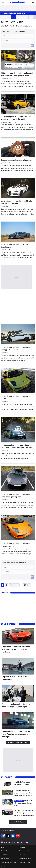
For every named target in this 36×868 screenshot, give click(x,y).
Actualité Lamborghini (9, 624)
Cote (31, 17)
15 (25, 585)
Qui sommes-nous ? (24, 851)
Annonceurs (22, 847)
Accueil (3, 17)
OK (32, 45)
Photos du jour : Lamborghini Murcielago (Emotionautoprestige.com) (16, 496)
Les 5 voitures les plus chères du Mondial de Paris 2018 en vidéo (17, 202)
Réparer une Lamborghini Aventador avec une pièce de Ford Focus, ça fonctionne (16, 649)
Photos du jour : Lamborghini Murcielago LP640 (16, 398)
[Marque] (18, 36)
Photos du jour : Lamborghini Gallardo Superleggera (15, 246)
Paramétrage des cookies (25, 862)
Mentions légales (5, 859)
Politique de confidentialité (25, 859)
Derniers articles (8, 777)
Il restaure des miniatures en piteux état (16, 160)
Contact (3, 847)
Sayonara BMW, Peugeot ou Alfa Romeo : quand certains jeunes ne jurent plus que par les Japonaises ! (24, 813)
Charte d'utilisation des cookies (8, 862)
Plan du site (22, 855)
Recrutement (4, 855)
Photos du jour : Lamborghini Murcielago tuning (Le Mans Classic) (16, 349)
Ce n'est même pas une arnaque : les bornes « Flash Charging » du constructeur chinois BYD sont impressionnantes (23, 793)
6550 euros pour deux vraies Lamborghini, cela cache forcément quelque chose (17, 74)
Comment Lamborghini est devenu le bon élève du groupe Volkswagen (16, 705)
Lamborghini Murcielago (13, 13)
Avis (9, 17)
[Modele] (18, 41)
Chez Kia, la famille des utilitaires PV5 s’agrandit (22, 783)
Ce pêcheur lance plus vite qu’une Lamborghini (15, 678)
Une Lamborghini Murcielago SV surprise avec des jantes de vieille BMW (17, 118)
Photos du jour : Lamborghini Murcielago (16, 543)
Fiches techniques (22, 17)
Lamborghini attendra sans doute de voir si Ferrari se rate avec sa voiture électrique (16, 734)
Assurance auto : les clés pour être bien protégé (23, 803)
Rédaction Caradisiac (6, 851)
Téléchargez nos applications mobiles (16, 842)
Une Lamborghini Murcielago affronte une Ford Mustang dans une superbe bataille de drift (17, 447)
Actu (14, 17)
